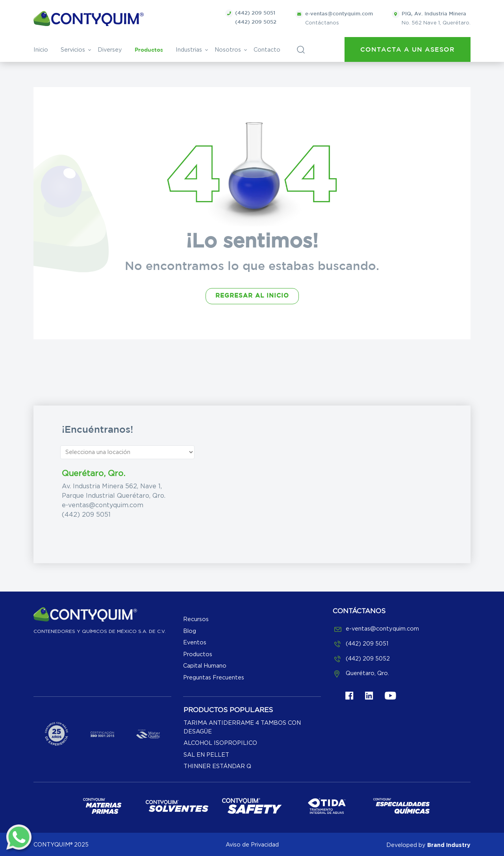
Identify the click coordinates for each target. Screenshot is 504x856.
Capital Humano (205, 666)
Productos (149, 50)
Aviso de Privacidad (252, 845)
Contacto (267, 50)
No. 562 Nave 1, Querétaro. (431, 18)
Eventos (195, 643)
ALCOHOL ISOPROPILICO (220, 743)
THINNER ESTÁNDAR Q (217, 766)
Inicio (41, 50)
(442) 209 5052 (256, 22)
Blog (190, 631)
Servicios (73, 50)
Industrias (189, 50)
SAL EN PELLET (206, 755)
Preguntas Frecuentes (214, 678)
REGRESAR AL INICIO (252, 296)
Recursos (196, 619)
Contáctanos (334, 18)
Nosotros (228, 50)
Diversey (110, 50)
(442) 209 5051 (255, 13)
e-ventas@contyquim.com (103, 505)
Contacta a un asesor (408, 50)
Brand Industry (449, 845)
